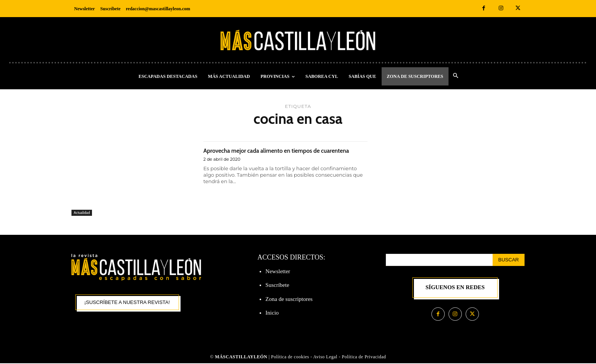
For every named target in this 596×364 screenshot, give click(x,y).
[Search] (509, 260)
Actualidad (83, 212)
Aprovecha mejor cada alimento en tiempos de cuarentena (283, 154)
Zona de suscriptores (289, 299)
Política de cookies (290, 357)
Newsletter (278, 271)
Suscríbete (277, 285)
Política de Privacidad (364, 357)
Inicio (272, 313)
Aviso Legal (326, 357)
